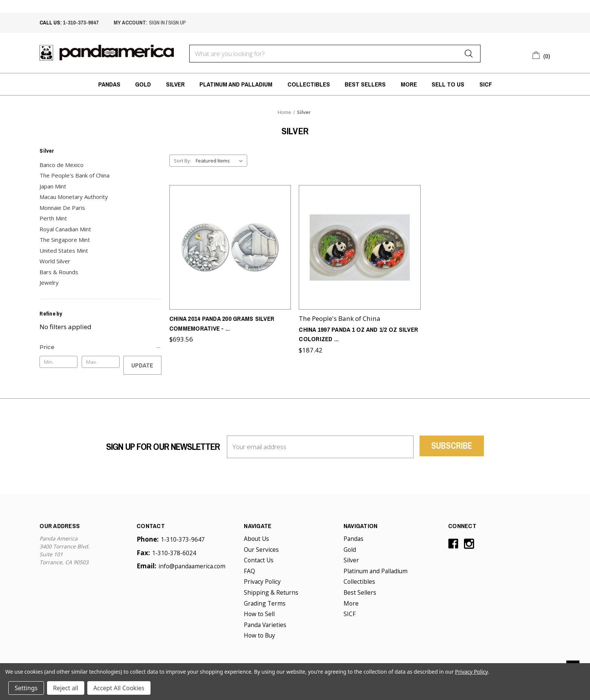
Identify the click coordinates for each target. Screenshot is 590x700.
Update (142, 365)
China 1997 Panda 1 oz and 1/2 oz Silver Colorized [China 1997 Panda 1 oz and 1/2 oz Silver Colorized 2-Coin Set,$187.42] (358, 327)
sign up (177, 23)
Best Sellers (365, 84)
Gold (143, 84)
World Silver (55, 261)
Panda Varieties (265, 625)
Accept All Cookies (119, 688)
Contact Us (259, 560)
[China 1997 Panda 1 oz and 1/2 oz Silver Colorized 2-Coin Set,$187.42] (360, 244)
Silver (175, 84)
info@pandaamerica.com (192, 566)
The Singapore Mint (65, 240)
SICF (486, 84)
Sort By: (182, 161)
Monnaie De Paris (62, 208)
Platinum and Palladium (236, 84)
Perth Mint (53, 218)
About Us (256, 539)
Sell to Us (448, 84)
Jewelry (49, 282)
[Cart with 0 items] (541, 55)
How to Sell (259, 614)
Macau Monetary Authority (74, 197)
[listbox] (221, 161)
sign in (157, 23)
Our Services (261, 550)
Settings (26, 688)
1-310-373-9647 (81, 23)
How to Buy (259, 635)
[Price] (100, 347)
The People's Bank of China (75, 175)
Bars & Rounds (59, 272)
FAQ (249, 571)
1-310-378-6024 (174, 553)
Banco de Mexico (62, 165)
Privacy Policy (262, 582)
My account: (130, 23)
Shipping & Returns (271, 592)
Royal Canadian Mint (65, 229)
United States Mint (64, 251)
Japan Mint (53, 186)
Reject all (66, 688)
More (409, 84)
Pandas (109, 84)
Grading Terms (265, 603)
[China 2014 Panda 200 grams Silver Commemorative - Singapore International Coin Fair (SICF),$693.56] (230, 244)
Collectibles (309, 84)
